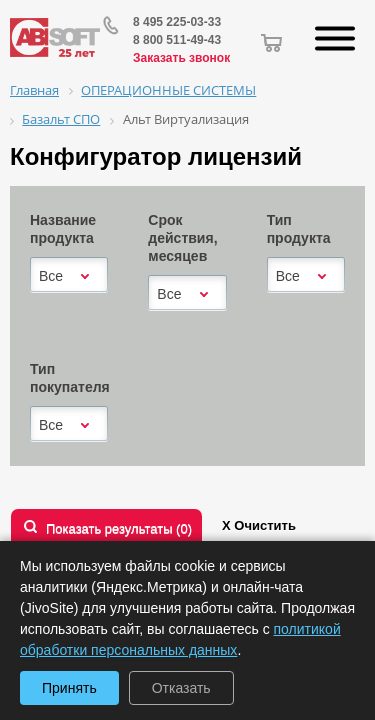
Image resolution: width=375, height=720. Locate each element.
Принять (69, 688)
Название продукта (63, 229)
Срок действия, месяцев (182, 238)
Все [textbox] (51, 276)
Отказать (181, 688)
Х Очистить (259, 525)
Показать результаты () (119, 528)
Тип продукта (299, 229)
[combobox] (69, 276)
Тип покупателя (70, 378)
